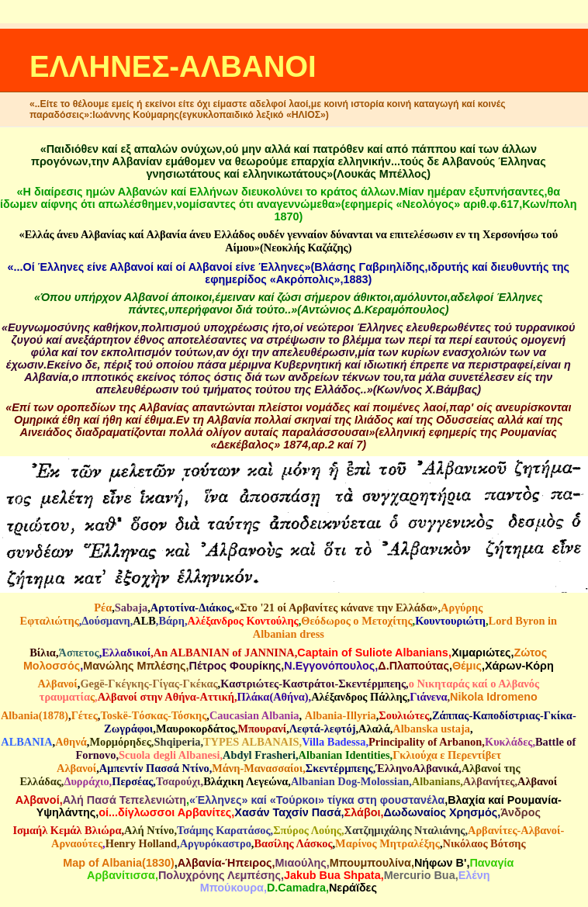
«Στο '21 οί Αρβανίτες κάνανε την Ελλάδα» (336, 608)
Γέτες (85, 715)
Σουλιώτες (404, 715)
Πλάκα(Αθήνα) (272, 697)
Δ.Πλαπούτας (413, 666)
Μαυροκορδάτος (195, 729)
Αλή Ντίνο (149, 830)
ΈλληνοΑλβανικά (417, 768)
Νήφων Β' (440, 863)
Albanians (436, 781)
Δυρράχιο (86, 781)
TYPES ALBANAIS (251, 742)
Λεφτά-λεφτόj (323, 729)
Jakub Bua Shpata (332, 875)
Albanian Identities (344, 755)
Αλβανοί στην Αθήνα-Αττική (166, 697)
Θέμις (467, 666)
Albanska (415, 729)
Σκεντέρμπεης (339, 768)
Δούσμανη (105, 621)
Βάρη (171, 621)
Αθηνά (71, 742)
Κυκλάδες (508, 742)
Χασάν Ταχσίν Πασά (287, 812)
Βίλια (43, 653)
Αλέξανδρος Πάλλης (359, 697)
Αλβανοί (58, 684)
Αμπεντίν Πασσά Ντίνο (154, 768)
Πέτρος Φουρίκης (235, 666)
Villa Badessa (334, 742)
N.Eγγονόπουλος (329, 666)
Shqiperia (177, 742)
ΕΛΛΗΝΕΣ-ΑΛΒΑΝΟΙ (173, 66)
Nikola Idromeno (494, 697)
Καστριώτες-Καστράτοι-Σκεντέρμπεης (313, 684)
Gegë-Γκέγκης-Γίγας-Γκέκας (149, 684)
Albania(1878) (35, 715)
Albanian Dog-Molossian (350, 781)
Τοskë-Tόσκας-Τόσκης (153, 715)
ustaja (455, 729)
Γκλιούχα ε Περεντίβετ (447, 755)
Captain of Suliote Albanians (373, 653)
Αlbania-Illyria (341, 715)
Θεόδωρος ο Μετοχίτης (356, 621)
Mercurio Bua (420, 875)
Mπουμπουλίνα (370, 863)
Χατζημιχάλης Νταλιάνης (405, 830)
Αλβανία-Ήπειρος (225, 863)
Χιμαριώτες (481, 653)
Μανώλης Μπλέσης (134, 666)
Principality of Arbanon (425, 742)
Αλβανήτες (489, 781)
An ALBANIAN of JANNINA (224, 653)
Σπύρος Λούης (307, 830)
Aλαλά (374, 729)
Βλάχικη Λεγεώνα (246, 781)
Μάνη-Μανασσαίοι (257, 768)
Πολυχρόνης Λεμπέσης (220, 875)
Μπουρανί (262, 729)
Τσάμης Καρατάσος (224, 830)
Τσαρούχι (178, 781)
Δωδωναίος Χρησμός (440, 812)
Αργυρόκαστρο (216, 843)
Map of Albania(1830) (118, 863)
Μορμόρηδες (120, 742)
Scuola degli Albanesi (169, 755)
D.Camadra (296, 888)
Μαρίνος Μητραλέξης (387, 843)
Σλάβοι (363, 812)
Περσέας (132, 781)
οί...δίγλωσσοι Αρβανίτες (165, 812)
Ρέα (103, 608)
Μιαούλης (300, 863)
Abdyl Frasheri (259, 755)
